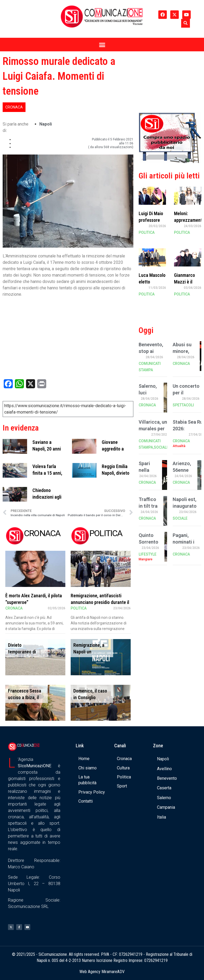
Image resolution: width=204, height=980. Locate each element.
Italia (161, 817)
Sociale (161, 447)
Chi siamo (88, 768)
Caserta (164, 788)
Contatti (86, 801)
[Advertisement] (170, 81)
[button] (186, 23)
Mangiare (146, 559)
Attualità (179, 446)
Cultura (123, 768)
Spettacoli (183, 405)
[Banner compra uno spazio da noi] (170, 162)
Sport (122, 786)
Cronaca (14, 107)
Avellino (164, 769)
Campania (166, 807)
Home (84, 759)
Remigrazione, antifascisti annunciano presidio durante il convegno (100, 602)
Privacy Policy (92, 792)
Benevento (167, 778)
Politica (79, 608)
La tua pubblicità (87, 780)
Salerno (164, 798)
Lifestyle (148, 554)
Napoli (46, 124)
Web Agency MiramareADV (102, 972)
